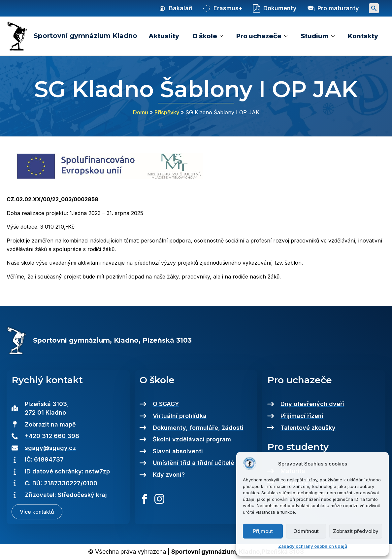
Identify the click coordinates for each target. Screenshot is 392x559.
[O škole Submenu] (223, 36)
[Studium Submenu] (335, 36)
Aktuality (164, 36)
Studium (315, 36)
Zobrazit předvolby (356, 531)
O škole (205, 36)
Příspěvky (167, 112)
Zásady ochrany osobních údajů (313, 546)
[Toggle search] (374, 8)
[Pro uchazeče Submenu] (288, 36)
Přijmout (263, 531)
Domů (141, 112)
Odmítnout (306, 531)
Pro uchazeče (259, 36)
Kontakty (363, 36)
